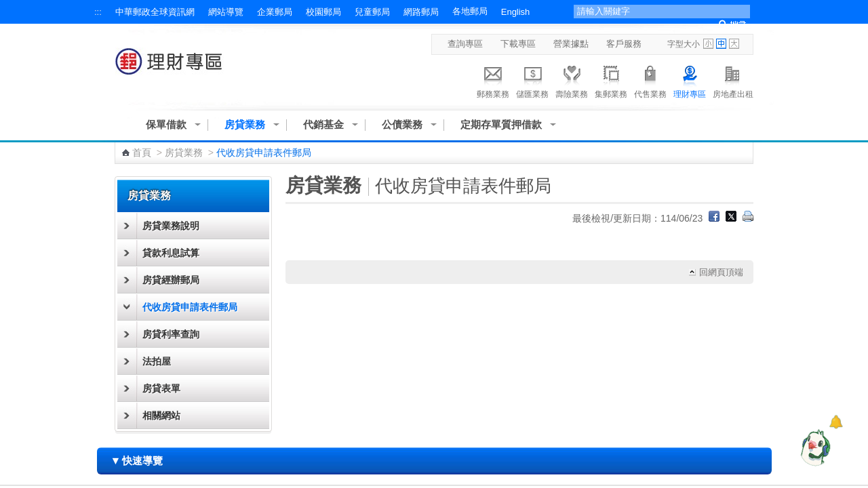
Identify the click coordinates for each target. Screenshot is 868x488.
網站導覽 (226, 12)
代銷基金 (323, 124)
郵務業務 (493, 80)
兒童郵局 (372, 12)
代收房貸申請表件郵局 (190, 307)
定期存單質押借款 (501, 124)
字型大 (734, 44)
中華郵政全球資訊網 (155, 12)
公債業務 (402, 124)
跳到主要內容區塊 (7, 7)
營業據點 (571, 44)
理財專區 (690, 80)
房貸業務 (245, 124)
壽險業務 (572, 80)
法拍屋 (157, 361)
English (515, 12)
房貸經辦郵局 (171, 280)
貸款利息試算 (171, 253)
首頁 (142, 152)
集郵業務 (611, 80)
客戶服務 (624, 44)
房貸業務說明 (171, 226)
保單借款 (166, 124)
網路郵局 (421, 12)
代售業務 (650, 80)
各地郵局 (470, 11)
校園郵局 (323, 12)
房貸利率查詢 (171, 334)
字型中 (721, 44)
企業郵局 (275, 12)
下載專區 (518, 44)
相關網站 (161, 415)
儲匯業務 (532, 80)
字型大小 (684, 44)
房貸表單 (161, 388)
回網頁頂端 (721, 272)
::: (98, 12)
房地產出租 (733, 80)
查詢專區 (465, 44)
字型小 (708, 44)
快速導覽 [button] (137, 461)
